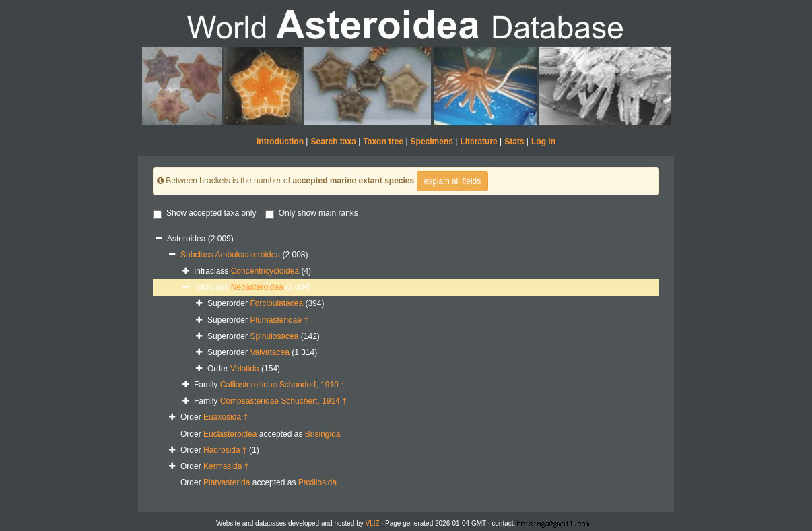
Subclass (198, 255)
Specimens (432, 142)
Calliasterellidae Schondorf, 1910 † (283, 385)
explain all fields (453, 181)
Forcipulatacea (276, 303)
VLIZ (373, 523)
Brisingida (323, 434)
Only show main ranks (312, 214)
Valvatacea (269, 352)
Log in (543, 142)
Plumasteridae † (279, 320)
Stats (514, 142)
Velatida (245, 369)
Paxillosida (317, 482)
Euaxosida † (226, 417)
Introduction (280, 142)
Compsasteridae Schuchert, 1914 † (283, 401)
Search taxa (333, 142)
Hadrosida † (225, 450)
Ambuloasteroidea (247, 255)
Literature (478, 142)
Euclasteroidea (230, 434)
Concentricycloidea (265, 271)
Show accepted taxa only (204, 214)
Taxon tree (383, 142)
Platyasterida (227, 482)
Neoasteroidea (257, 287)
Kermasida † (226, 466)
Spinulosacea (274, 336)
